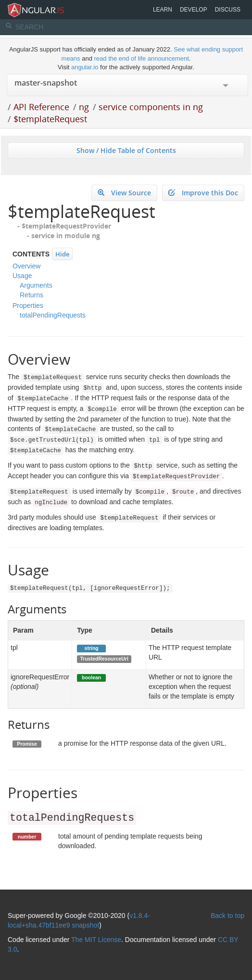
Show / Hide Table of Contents (126, 150)
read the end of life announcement (142, 58)
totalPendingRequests (53, 315)
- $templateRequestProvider (64, 226)
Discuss (228, 10)
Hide (62, 254)
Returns (31, 295)
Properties (28, 305)
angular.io (85, 67)
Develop (194, 10)
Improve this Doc (203, 193)
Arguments (36, 285)
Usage (22, 276)
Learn (163, 10)
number (27, 837)
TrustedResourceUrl (104, 659)
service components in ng (151, 107)
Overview (26, 266)
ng (84, 107)
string (92, 648)
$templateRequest (50, 119)
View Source (124, 193)
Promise (27, 744)
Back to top (227, 916)
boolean (91, 677)
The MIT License (96, 940)
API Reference (41, 107)
